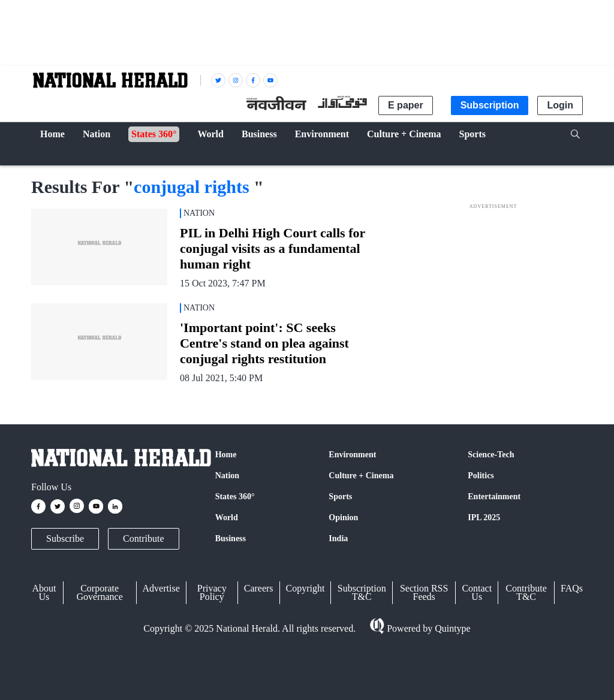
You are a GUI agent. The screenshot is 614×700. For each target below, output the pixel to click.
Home (226, 455)
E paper (406, 105)
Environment (352, 455)
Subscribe (65, 538)
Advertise (161, 588)
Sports (340, 497)
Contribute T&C (526, 592)
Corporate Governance (100, 592)
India (338, 538)
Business (231, 538)
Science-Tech (491, 455)
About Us (44, 592)
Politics (481, 476)
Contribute (143, 538)
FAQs (572, 588)
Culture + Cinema (361, 476)
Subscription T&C (362, 592)
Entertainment (494, 497)
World (227, 518)
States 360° (235, 497)
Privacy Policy (212, 592)
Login (560, 105)
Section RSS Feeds (424, 592)
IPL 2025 (484, 518)
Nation (227, 476)
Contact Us (477, 592)
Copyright (306, 588)
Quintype (452, 628)
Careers (259, 588)
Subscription (490, 105)
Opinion (343, 518)
